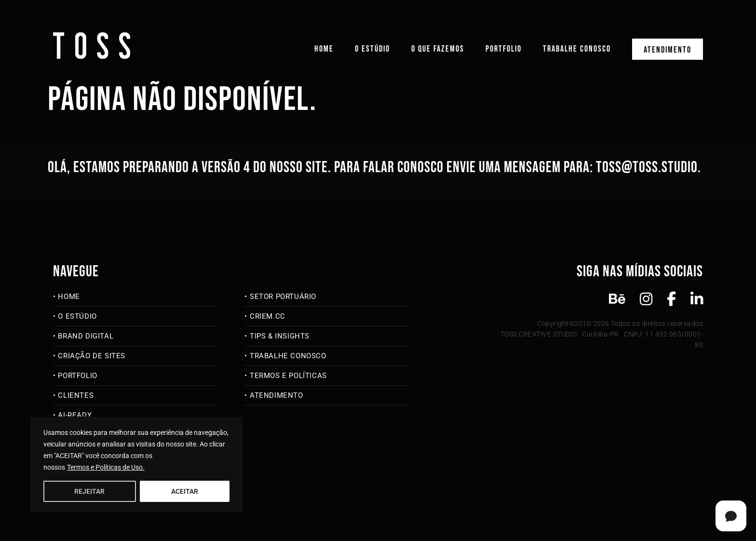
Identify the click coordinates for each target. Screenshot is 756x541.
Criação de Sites (92, 356)
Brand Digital (86, 336)
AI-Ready (75, 415)
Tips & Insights (280, 336)
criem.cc (268, 316)
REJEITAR (89, 491)
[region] (136, 464)
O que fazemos (438, 49)
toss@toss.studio (647, 168)
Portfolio (504, 49)
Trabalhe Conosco (577, 49)
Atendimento (668, 50)
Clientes (76, 395)
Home (324, 49)
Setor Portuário (283, 297)
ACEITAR (185, 491)
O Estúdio (372, 49)
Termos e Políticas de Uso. (106, 467)
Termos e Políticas (288, 376)
